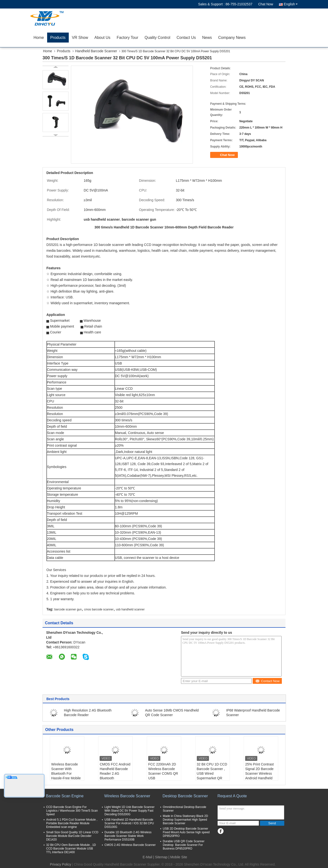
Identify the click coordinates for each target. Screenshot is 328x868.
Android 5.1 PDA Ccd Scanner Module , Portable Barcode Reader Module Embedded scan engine (72, 823)
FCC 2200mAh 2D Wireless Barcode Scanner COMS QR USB (163, 771)
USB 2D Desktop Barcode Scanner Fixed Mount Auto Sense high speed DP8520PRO (186, 832)
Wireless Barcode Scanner (127, 796)
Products (58, 38)
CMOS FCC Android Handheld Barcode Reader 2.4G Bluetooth (115, 771)
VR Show (80, 38)
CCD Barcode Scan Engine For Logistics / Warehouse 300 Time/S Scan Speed (72, 811)
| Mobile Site (178, 857)
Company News (232, 38)
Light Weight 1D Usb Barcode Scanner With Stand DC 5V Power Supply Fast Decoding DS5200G (129, 811)
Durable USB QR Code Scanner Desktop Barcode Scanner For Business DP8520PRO (184, 845)
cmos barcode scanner (99, 609)
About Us (103, 38)
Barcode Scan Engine (65, 796)
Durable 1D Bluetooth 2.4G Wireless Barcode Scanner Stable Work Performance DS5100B (128, 836)
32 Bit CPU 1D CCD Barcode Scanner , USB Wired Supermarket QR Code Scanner (212, 773)
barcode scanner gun (68, 609)
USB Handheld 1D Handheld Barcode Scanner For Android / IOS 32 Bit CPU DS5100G (129, 823)
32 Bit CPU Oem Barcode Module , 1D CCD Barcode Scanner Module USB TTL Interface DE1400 (71, 849)
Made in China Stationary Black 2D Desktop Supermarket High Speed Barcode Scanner (185, 820)
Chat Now (266, 4)
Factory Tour (127, 38)
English (291, 4)
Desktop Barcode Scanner (185, 796)
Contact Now (267, 681)
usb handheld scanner (130, 609)
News (207, 38)
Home (39, 38)
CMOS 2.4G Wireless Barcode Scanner (130, 845)
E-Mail (147, 857)
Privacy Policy (61, 864)
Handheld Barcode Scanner (96, 51)
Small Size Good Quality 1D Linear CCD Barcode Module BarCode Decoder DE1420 (72, 836)
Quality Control (157, 38)
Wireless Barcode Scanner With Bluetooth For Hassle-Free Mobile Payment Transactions (66, 776)
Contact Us (186, 38)
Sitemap (161, 857)
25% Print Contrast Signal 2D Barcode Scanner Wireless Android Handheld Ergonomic (259, 773)
